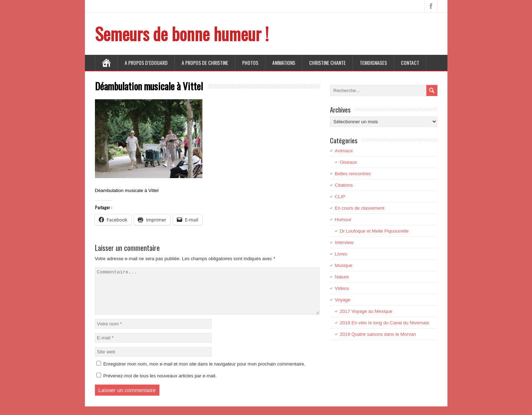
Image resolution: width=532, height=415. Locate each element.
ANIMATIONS (284, 63)
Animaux (344, 151)
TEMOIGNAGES (373, 63)
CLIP (340, 197)
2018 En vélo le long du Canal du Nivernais (385, 323)
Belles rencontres (353, 174)
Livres (341, 254)
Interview (344, 242)
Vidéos (342, 288)
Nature (342, 277)
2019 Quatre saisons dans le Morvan (378, 334)
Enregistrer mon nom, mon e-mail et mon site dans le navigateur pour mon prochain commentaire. (204, 373)
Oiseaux (349, 162)
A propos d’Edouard (146, 63)
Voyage (343, 300)
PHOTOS (250, 63)
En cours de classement (360, 208)
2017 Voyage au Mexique (366, 311)
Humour (343, 220)
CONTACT (410, 63)
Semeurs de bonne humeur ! (182, 34)
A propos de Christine (205, 63)
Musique (344, 265)
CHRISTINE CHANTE (327, 63)
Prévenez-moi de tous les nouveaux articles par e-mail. (160, 384)
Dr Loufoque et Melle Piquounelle (374, 231)
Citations (344, 185)
